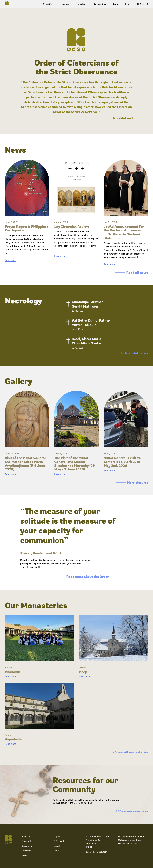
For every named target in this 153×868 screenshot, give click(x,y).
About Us (47, 4)
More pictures (132, 482)
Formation (81, 4)
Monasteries (27, 841)
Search (57, 846)
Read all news (132, 272)
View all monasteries (126, 752)
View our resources (128, 811)
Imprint (57, 836)
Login (128, 4)
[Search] (147, 5)
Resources (64, 4)
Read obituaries (131, 353)
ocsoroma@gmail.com (97, 852)
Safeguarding (100, 4)
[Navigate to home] (8, 4)
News (115, 4)
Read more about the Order (82, 577)
